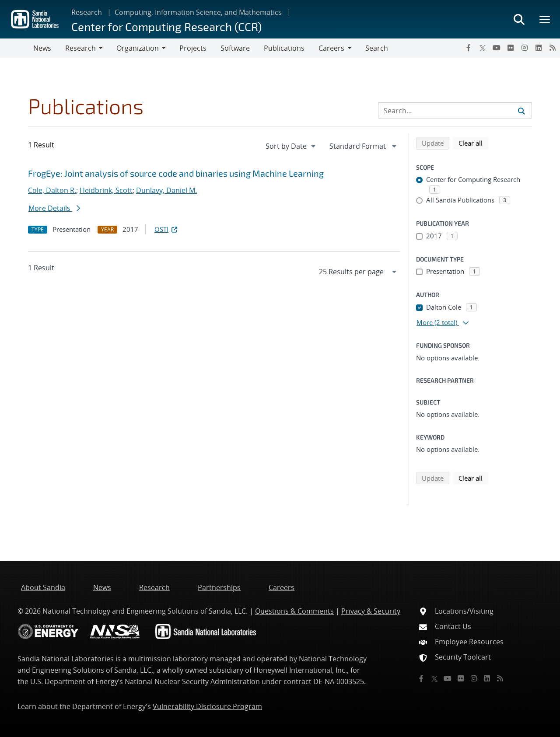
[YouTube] (497, 48)
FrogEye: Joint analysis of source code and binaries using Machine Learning (176, 173)
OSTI (167, 229)
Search (377, 48)
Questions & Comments (294, 611)
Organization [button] (138, 48)
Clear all (473, 143)
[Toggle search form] (519, 19)
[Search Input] (455, 111)
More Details (54, 208)
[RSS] (553, 48)
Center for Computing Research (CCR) (166, 26)
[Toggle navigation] (17, 48)
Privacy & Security (371, 611)
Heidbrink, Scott (106, 190)
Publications (284, 48)
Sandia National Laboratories (66, 659)
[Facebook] (469, 48)
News (42, 48)
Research (87, 12)
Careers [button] (331, 48)
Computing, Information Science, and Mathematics (198, 12)
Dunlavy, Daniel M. (166, 190)
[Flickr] (511, 48)
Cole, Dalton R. (52, 190)
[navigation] (291, 146)
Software (235, 48)
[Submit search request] (521, 111)
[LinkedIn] (539, 48)
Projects (193, 48)
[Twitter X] (483, 48)
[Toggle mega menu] (545, 19)
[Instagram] (525, 48)
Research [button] (80, 48)
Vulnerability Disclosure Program (207, 706)
